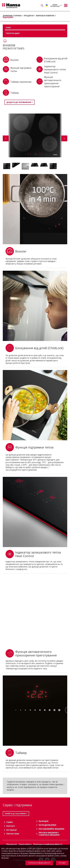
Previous (6, 138)
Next (64, 138)
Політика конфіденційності (39, 863)
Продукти (29, 16)
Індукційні (8, 17)
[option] (7, 166)
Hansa (11, 6)
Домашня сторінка (12, 16)
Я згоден (62, 863)
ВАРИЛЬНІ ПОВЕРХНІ (45, 16)
